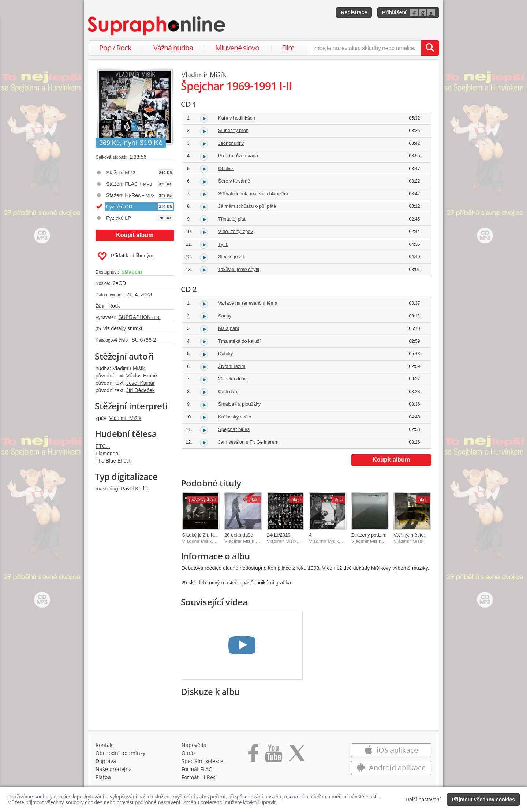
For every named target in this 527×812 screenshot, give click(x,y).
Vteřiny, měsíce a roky (417, 535)
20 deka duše (232, 379)
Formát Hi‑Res (199, 777)
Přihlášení (394, 12)
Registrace (354, 12)
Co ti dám (228, 392)
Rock (114, 306)
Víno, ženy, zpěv (236, 231)
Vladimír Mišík (129, 368)
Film (288, 48)
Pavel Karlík (134, 489)
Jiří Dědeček (141, 390)
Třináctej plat (232, 219)
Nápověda (194, 745)
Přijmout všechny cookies (483, 800)
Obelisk (226, 168)
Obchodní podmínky (120, 753)
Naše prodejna (114, 769)
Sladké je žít (231, 257)
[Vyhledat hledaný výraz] (430, 48)
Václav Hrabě (142, 376)
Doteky (225, 354)
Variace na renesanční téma (248, 303)
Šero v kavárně (234, 181)
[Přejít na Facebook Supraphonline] (253, 756)
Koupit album (135, 235)
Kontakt (105, 745)
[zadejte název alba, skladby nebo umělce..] (365, 48)
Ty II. (223, 244)
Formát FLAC (197, 769)
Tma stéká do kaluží (239, 341)
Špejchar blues (234, 429)
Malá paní (229, 328)
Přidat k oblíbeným (125, 256)
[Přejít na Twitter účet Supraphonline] (297, 756)
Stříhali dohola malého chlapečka (253, 194)
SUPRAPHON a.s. (139, 317)
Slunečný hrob (233, 130)
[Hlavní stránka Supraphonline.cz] (157, 26)
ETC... (103, 446)
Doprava (106, 761)
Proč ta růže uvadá (238, 156)
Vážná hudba (173, 48)
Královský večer (235, 417)
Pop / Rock (115, 48)
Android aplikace (391, 768)
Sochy (225, 316)
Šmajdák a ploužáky (239, 404)
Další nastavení (423, 800)
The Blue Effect (113, 461)
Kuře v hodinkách (236, 118)
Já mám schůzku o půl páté (247, 206)
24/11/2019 (279, 535)
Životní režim (232, 366)
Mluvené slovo (237, 48)
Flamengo (107, 454)
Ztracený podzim (369, 535)
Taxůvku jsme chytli (239, 269)
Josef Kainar (141, 383)
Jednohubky (231, 143)
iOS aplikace (391, 750)
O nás (189, 753)
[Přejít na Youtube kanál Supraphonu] (273, 756)
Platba (103, 777)
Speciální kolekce (202, 761)
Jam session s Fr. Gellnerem (248, 442)
